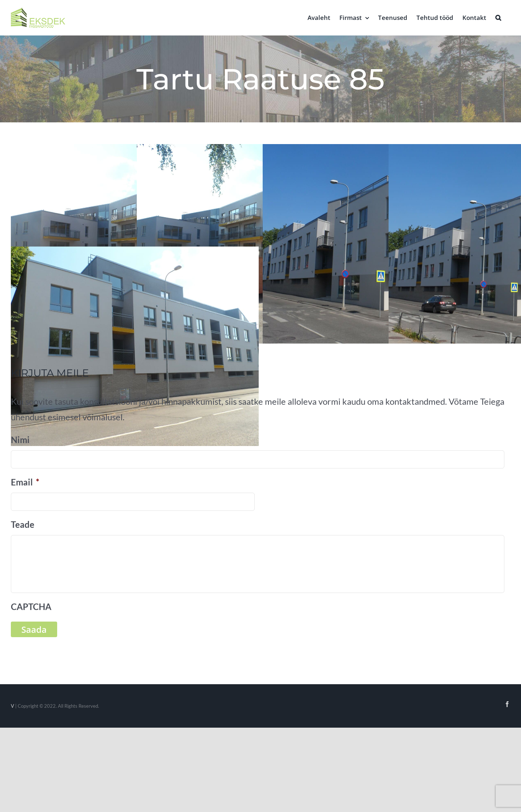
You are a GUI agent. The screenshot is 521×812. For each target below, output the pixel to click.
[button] (498, 17)
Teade (23, 524)
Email (25, 482)
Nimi (20, 440)
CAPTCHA (31, 607)
